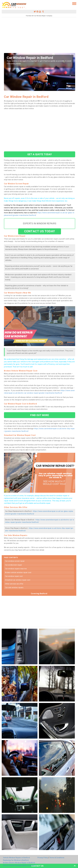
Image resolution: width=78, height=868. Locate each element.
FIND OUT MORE (40, 415)
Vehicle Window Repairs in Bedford (16, 858)
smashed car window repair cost (18, 580)
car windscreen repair (14, 565)
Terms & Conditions (57, 858)
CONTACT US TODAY (40, 231)
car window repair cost (14, 576)
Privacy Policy (43, 858)
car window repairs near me (16, 569)
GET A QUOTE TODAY (40, 154)
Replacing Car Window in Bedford (16, 860)
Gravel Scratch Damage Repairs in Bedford (19, 865)
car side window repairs (14, 588)
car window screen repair (15, 561)
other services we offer (14, 584)
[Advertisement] (39, 36)
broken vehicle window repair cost (18, 572)
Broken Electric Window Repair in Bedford (19, 863)
